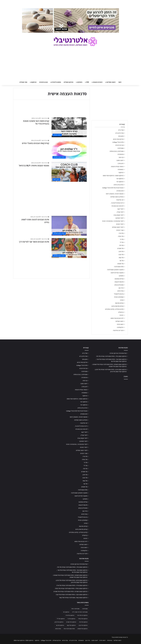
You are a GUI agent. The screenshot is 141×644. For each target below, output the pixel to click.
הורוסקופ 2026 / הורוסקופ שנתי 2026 (113, 176)
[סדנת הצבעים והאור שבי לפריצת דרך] (69, 248)
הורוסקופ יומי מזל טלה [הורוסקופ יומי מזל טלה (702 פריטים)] (82, 615)
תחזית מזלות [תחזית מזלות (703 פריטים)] (58, 629)
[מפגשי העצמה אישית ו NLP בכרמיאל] (69, 172)
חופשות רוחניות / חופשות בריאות (115, 194)
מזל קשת (121, 258)
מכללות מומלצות (119, 279)
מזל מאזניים (120, 248)
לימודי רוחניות (120, 224)
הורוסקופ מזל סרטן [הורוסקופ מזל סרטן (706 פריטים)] (59, 622)
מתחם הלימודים (56, 82)
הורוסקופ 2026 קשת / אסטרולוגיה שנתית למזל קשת (73, 598)
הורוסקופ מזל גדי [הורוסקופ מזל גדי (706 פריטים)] (71, 619)
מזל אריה (121, 233)
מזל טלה (121, 245)
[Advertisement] (52, 198)
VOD (88, 82)
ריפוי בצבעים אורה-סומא (117, 318)
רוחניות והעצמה (98, 82)
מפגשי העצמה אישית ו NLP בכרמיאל (34, 166)
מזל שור (122, 261)
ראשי (120, 82)
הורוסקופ (34, 82)
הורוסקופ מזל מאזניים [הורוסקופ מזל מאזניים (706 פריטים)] (71, 622)
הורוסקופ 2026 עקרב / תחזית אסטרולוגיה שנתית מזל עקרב (72, 595)
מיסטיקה (80, 82)
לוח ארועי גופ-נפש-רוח (118, 206)
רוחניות (122, 315)
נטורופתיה (110, 640)
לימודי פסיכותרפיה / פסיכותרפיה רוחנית (113, 221)
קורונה (122, 300)
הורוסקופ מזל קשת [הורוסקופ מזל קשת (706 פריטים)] (71, 625)
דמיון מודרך (121, 163)
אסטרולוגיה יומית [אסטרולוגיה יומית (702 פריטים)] (75, 609)
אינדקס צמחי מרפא (118, 139)
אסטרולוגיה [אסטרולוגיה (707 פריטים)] (85, 609)
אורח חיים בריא (120, 133)
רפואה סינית (120, 324)
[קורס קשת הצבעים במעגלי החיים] (69, 149)
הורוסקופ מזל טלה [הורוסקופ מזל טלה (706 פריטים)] (83, 622)
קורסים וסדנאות (119, 303)
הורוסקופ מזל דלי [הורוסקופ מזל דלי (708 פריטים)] (61, 619)
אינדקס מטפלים (69, 82)
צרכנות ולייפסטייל (119, 294)
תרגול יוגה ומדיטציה (118, 330)
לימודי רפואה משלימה (118, 227)
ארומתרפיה (121, 154)
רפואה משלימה (111, 82)
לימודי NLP (121, 209)
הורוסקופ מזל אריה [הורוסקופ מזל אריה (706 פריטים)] (70, 615)
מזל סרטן (121, 251)
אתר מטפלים (23, 82)
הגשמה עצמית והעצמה (117, 166)
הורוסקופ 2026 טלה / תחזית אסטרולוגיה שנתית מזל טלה (111, 356)
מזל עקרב (121, 255)
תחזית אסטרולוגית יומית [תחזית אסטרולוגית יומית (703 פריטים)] (69, 629)
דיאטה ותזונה (120, 160)
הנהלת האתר (44, 118)
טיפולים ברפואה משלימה (117, 197)
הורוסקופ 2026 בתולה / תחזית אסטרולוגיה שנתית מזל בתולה (71, 588)
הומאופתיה (121, 170)
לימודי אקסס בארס (119, 215)
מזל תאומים (121, 264)
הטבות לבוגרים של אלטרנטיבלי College (113, 188)
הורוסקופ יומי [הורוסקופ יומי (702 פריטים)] (66, 612)
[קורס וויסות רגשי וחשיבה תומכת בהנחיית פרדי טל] (69, 127)
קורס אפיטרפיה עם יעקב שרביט (118, 353)
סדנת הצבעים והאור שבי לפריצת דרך (34, 242)
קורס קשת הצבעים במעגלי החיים (35, 143)
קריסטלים (121, 312)
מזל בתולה (121, 236)
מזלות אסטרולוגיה (119, 267)
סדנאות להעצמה (119, 282)
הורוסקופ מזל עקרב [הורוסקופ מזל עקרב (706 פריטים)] (83, 625)
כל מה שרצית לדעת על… (117, 203)
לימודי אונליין (120, 212)
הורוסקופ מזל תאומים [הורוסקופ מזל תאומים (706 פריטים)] (83, 629)
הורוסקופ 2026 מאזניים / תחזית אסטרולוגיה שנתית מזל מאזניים (70, 592)
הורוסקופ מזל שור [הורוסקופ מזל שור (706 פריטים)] (60, 625)
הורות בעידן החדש (119, 185)
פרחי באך (121, 288)
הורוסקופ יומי (120, 179)
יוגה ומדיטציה (120, 200)
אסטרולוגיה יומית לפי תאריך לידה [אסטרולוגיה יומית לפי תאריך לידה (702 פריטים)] (80, 612)
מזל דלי (122, 242)
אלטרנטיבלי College (118, 142)
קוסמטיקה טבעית (119, 297)
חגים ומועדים (120, 191)
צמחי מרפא (120, 291)
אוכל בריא (121, 130)
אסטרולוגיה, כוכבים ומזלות (117, 151)
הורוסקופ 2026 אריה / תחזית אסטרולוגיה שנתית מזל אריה (72, 585)
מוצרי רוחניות (120, 230)
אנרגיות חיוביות (120, 145)
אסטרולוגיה (121, 148)
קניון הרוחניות (43, 82)
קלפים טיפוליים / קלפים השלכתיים (114, 309)
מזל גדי (122, 239)
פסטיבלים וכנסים (119, 285)
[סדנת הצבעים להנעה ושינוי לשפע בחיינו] (69, 226)
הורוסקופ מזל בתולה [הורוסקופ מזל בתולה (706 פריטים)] (83, 619)
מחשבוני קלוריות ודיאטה (117, 273)
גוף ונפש (121, 157)
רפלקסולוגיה (120, 327)
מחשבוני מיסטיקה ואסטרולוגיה (115, 270)
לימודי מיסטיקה (119, 218)
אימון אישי (121, 136)
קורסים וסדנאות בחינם (118, 306)
